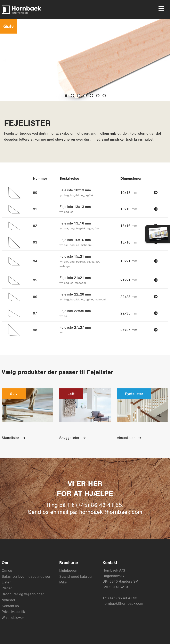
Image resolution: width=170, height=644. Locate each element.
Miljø (63, 582)
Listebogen (68, 571)
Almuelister (129, 438)
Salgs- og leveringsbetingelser (26, 576)
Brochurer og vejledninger (23, 594)
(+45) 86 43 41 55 (123, 598)
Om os (7, 571)
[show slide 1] (72, 96)
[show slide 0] (66, 96)
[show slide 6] (104, 96)
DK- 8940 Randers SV (120, 581)
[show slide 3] (85, 96)
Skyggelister (72, 438)
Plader (7, 588)
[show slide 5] (98, 96)
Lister (6, 582)
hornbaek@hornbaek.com (123, 603)
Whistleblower (13, 618)
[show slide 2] (79, 96)
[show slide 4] (91, 96)
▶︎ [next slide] (167, 60)
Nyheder (9, 600)
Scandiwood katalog (75, 576)
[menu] (160, 9)
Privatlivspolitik (13, 612)
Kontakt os (10, 606)
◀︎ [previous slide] (6, 60)
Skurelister (14, 438)
